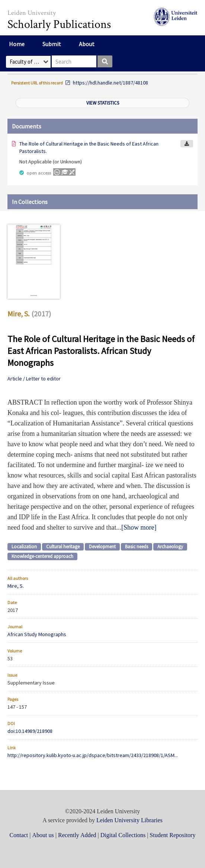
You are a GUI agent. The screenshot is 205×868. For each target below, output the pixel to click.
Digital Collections (123, 835)
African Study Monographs (37, 634)
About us (43, 835)
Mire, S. (18, 314)
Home (17, 44)
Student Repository (172, 835)
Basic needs (137, 547)
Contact (19, 835)
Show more (139, 527)
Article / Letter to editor (34, 379)
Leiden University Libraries (129, 820)
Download (187, 144)
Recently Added (77, 835)
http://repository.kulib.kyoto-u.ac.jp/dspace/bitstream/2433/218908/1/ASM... (93, 755)
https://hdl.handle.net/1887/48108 (110, 83)
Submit (52, 44)
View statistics (103, 103)
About (87, 44)
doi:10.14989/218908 (30, 731)
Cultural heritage (63, 547)
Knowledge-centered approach (42, 556)
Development (102, 547)
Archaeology (170, 547)
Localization (24, 547)
